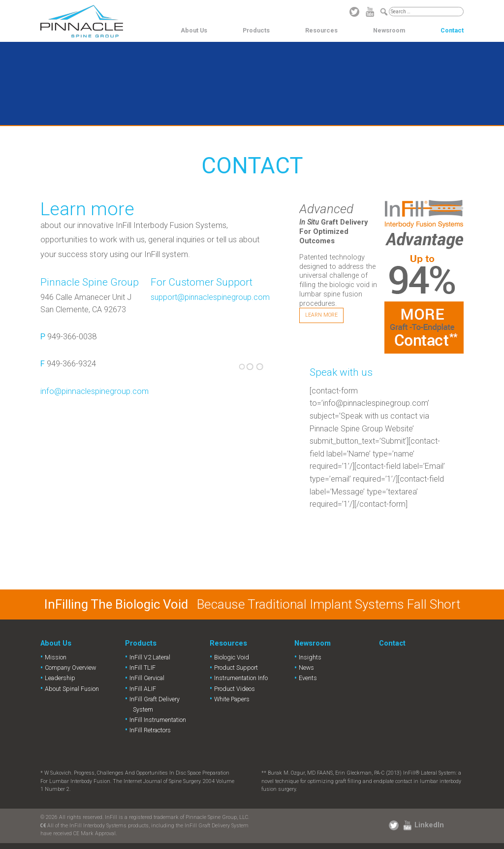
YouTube (370, 12)
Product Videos (235, 689)
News (306, 668)
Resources (321, 30)
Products (256, 30)
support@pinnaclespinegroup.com (210, 297)
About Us (194, 30)
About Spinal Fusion (72, 689)
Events (308, 678)
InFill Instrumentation (158, 720)
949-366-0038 (72, 337)
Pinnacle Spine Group (82, 21)
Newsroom (389, 30)
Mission (56, 657)
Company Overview (70, 668)
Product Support (236, 668)
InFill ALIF (143, 689)
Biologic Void (232, 657)
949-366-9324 (71, 364)
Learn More (321, 315)
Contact (452, 30)
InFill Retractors (150, 730)
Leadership (60, 678)
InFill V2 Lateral (150, 657)
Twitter (354, 12)
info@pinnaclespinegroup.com (94, 391)
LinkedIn (429, 825)
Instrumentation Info (241, 678)
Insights (310, 657)
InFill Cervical (147, 678)
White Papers (232, 699)
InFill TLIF (142, 668)
